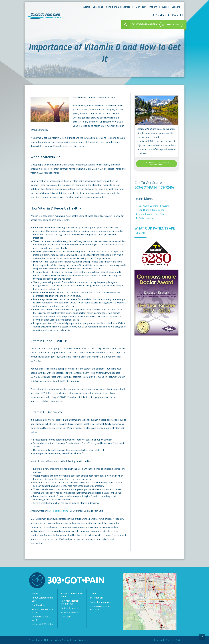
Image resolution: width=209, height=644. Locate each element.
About (86, 7)
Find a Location (146, 218)
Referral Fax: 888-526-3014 (43, 611)
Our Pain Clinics (40, 605)
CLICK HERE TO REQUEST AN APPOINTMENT (156, 164)
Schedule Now (171, 24)
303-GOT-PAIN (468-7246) (145, 24)
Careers (176, 7)
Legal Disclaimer (80, 640)
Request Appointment (101, 602)
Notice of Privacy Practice (57, 640)
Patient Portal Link (70, 612)
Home (35, 593)
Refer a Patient (161, 15)
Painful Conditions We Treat (72, 595)
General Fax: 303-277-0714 (43, 618)
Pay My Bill (178, 15)
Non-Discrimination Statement (100, 608)
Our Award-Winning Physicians (154, 206)
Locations (98, 7)
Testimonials (96, 598)
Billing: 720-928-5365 (42, 624)
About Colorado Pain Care (151, 214)
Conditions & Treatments (119, 7)
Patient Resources (159, 7)
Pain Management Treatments (70, 602)
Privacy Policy (35, 640)
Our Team (141, 7)
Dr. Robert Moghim (58, 511)
